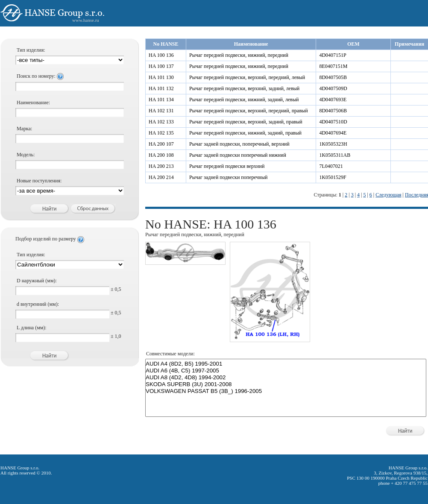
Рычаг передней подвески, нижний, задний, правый (245, 133)
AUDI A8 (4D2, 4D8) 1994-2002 (286, 378)
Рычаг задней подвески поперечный (228, 177)
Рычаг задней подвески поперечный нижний (238, 155)
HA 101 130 (161, 77)
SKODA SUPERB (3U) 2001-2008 (286, 384)
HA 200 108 (161, 155)
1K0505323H (333, 144)
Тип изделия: (31, 50)
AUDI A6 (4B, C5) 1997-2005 (286, 371)
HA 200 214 (161, 177)
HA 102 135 (161, 133)
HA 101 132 (161, 88)
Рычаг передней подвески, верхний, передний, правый (249, 111)
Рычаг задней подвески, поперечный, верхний (239, 144)
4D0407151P (333, 55)
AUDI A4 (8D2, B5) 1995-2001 (286, 364)
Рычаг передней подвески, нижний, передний (239, 55)
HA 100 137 (161, 66)
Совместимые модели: (170, 354)
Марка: (24, 129)
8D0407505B (333, 77)
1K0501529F (333, 177)
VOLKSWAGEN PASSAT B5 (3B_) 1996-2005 (286, 391)
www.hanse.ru (86, 20)
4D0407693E (333, 100)
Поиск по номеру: (40, 76)
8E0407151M (333, 66)
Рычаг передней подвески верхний (227, 166)
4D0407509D (333, 88)
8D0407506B (333, 111)
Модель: (26, 155)
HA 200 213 (161, 166)
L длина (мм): (32, 328)
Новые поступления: (39, 181)
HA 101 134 (161, 100)
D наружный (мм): (37, 281)
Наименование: (33, 103)
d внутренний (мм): (38, 304)
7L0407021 (331, 166)
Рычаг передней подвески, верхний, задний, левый (244, 88)
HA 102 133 (161, 122)
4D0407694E (333, 133)
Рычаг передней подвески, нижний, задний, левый (244, 100)
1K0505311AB (335, 155)
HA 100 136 (161, 55)
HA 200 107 (161, 144)
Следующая (388, 195)
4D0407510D (333, 122)
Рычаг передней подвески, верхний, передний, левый (247, 77)
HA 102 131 (161, 111)
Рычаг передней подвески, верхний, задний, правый (246, 122)
